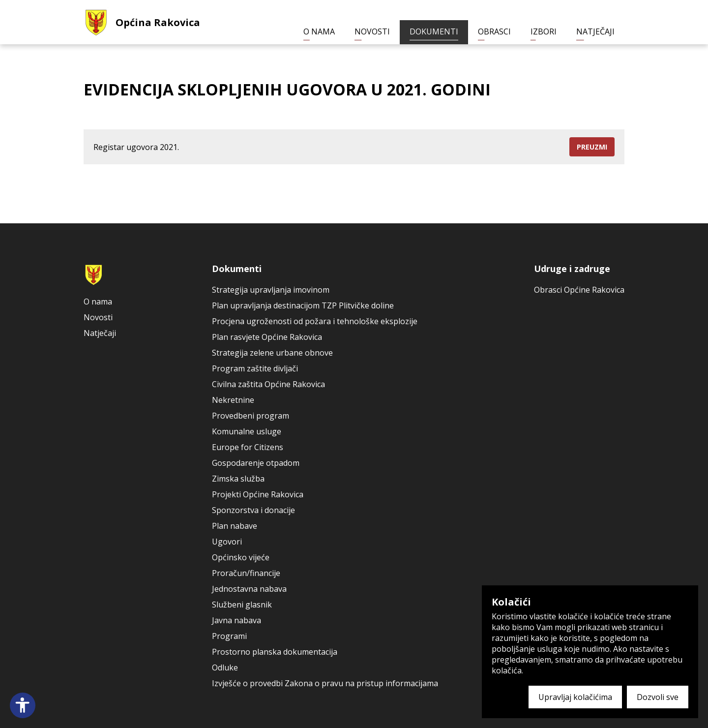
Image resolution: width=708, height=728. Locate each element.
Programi (229, 636)
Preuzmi (592, 147)
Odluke (225, 667)
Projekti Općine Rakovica (258, 494)
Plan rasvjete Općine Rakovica (267, 337)
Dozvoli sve (658, 697)
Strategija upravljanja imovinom (271, 290)
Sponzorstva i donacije (253, 510)
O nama (319, 31)
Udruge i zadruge (572, 269)
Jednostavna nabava (249, 589)
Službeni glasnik (242, 605)
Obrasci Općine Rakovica (579, 290)
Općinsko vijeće (241, 557)
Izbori (544, 31)
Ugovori (227, 542)
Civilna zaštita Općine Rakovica (268, 384)
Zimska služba (238, 479)
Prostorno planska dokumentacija (275, 652)
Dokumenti (434, 31)
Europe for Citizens (248, 447)
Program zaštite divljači (255, 368)
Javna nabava (236, 620)
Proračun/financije (246, 573)
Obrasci (494, 31)
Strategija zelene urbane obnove (272, 353)
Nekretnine (233, 400)
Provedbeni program (251, 416)
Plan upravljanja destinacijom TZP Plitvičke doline (303, 305)
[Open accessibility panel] (23, 705)
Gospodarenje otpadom (256, 463)
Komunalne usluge (247, 431)
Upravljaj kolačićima (575, 697)
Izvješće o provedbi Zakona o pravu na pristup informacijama (325, 683)
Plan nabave (235, 526)
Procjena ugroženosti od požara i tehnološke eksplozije (315, 321)
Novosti (372, 31)
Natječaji (595, 31)
